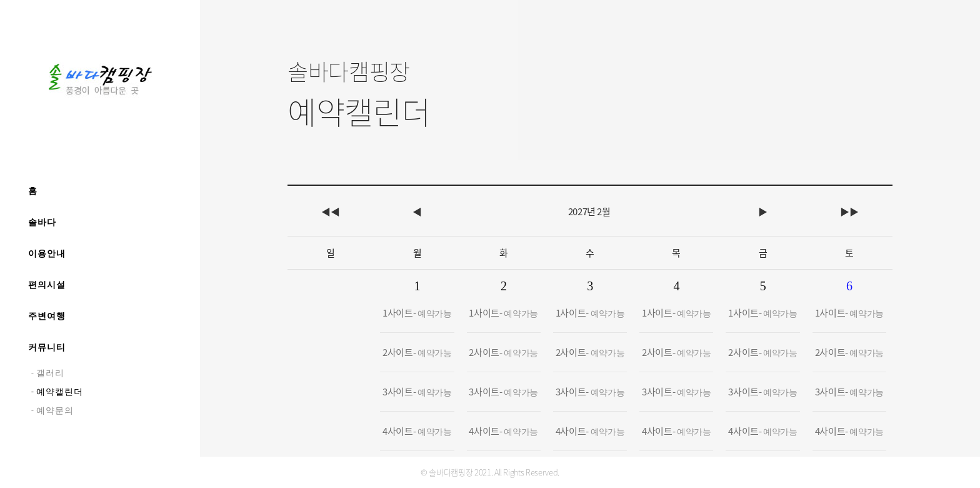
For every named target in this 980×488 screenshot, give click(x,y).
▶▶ (849, 211)
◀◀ (330, 211)
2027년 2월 (590, 211)
